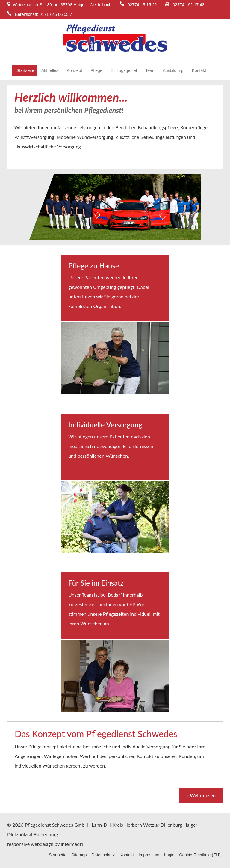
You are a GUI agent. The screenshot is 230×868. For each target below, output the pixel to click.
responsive (18, 844)
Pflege (96, 70)
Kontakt (198, 70)
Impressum (149, 855)
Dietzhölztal (20, 834)
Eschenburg (46, 834)
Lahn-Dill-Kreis (107, 825)
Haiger (190, 825)
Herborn (133, 825)
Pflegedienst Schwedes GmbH (56, 825)
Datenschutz (103, 855)
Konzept (74, 70)
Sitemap (79, 855)
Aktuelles (50, 70)
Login (169, 855)
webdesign (42, 844)
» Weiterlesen (201, 795)
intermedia (72, 844)
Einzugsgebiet (123, 70)
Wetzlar (151, 825)
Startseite (25, 70)
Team (150, 70)
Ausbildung (173, 70)
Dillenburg (171, 825)
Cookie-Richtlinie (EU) (200, 855)
